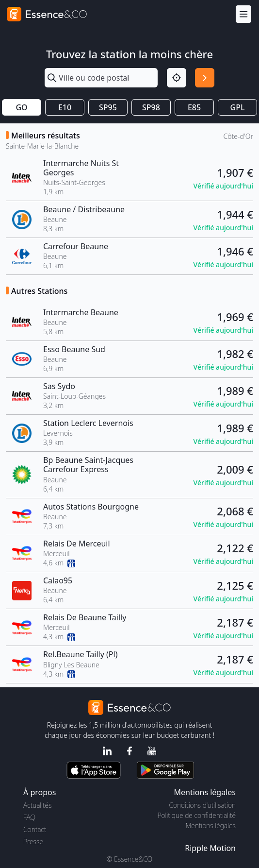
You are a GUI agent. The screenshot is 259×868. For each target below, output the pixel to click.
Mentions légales (211, 825)
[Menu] (243, 14)
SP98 (151, 107)
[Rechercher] (205, 78)
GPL (238, 107)
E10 (65, 107)
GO (21, 107)
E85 (194, 107)
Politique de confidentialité (197, 815)
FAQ (29, 817)
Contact (35, 829)
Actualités (38, 805)
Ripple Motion (210, 848)
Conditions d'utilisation (202, 805)
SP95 (108, 107)
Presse (33, 842)
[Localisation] (177, 78)
